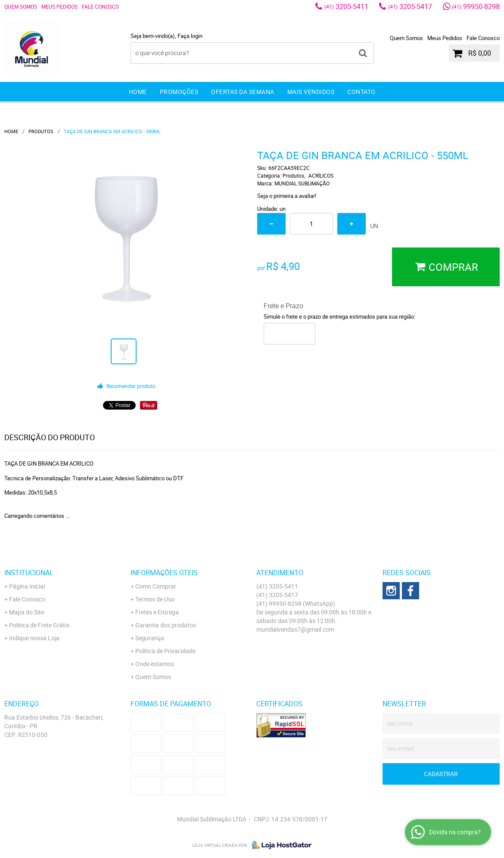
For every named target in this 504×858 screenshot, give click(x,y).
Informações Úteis (164, 573)
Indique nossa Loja (34, 638)
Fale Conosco (100, 6)
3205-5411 (346, 6)
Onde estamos (155, 664)
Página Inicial (27, 586)
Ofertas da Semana (243, 92)
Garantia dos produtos (166, 625)
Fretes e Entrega (157, 612)
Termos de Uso (155, 599)
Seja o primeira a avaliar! (287, 196)
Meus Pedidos (59, 6)
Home (138, 92)
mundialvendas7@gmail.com (295, 629)
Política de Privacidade (165, 651)
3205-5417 (410, 6)
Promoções (179, 92)
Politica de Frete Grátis (39, 625)
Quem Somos (21, 6)
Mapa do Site (26, 612)
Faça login (190, 36)
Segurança (150, 638)
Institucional (29, 573)
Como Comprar (156, 586)
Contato (361, 92)
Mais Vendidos (311, 92)
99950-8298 (476, 6)
